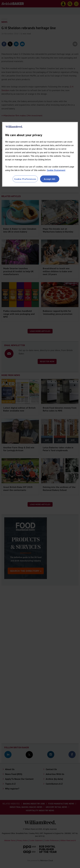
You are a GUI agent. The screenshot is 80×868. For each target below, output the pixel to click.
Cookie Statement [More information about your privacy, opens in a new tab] (56, 170)
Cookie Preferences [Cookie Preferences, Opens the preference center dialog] (25, 179)
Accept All (50, 179)
